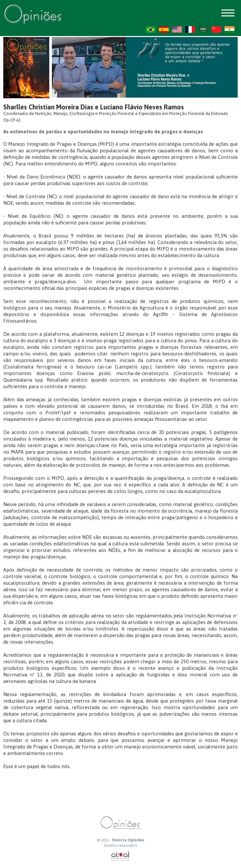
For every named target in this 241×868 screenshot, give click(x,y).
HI (230, 29)
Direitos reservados (120, 845)
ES (164, 29)
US (177, 29)
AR (203, 29)
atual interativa (120, 856)
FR (190, 29)
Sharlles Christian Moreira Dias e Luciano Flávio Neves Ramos (94, 107)
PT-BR (151, 29)
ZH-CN (216, 29)
